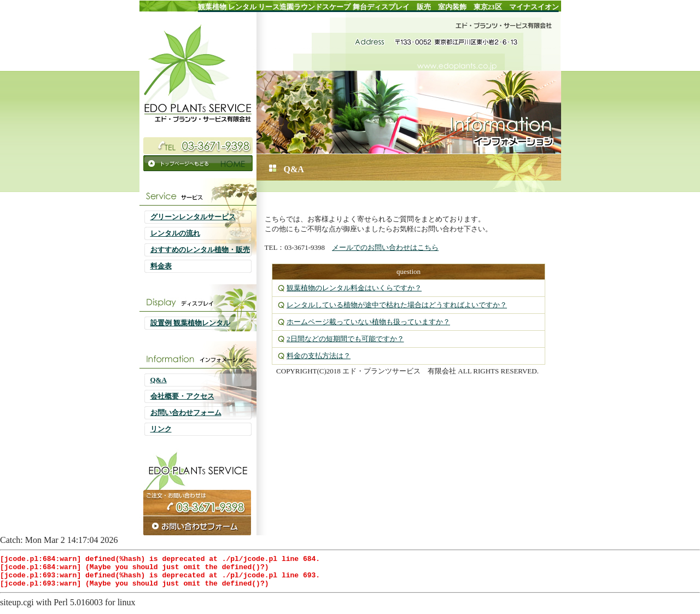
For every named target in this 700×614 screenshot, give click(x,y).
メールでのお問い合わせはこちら (385, 247)
